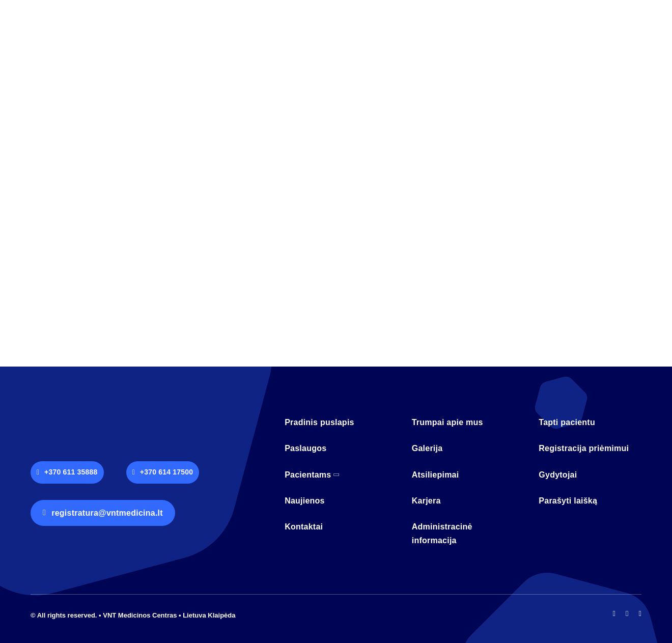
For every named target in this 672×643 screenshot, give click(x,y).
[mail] (640, 614)
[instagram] (627, 614)
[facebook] (614, 614)
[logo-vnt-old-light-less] (87, 416)
